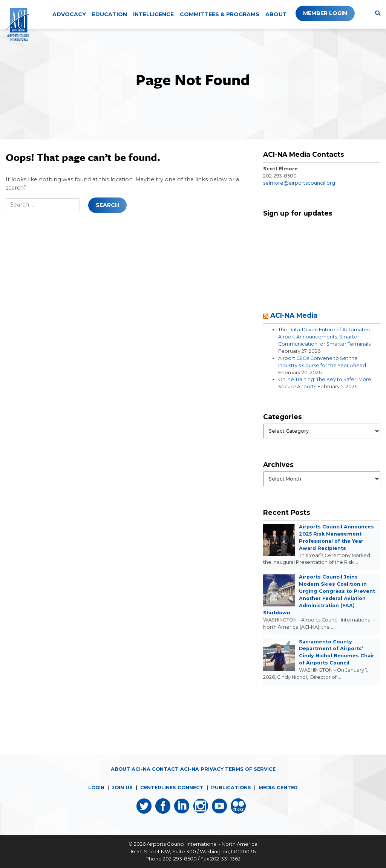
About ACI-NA (131, 769)
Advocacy (69, 14)
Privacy (212, 769)
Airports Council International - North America (202, 844)
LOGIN (96, 788)
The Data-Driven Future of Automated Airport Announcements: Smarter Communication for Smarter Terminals (324, 337)
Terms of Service (250, 769)
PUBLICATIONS (231, 788)
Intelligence (153, 14)
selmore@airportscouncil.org (299, 183)
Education (110, 14)
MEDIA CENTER (278, 788)
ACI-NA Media (294, 315)
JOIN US (122, 788)
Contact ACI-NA (175, 769)
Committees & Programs (220, 14)
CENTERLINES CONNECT (172, 788)
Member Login (325, 13)
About (276, 14)
